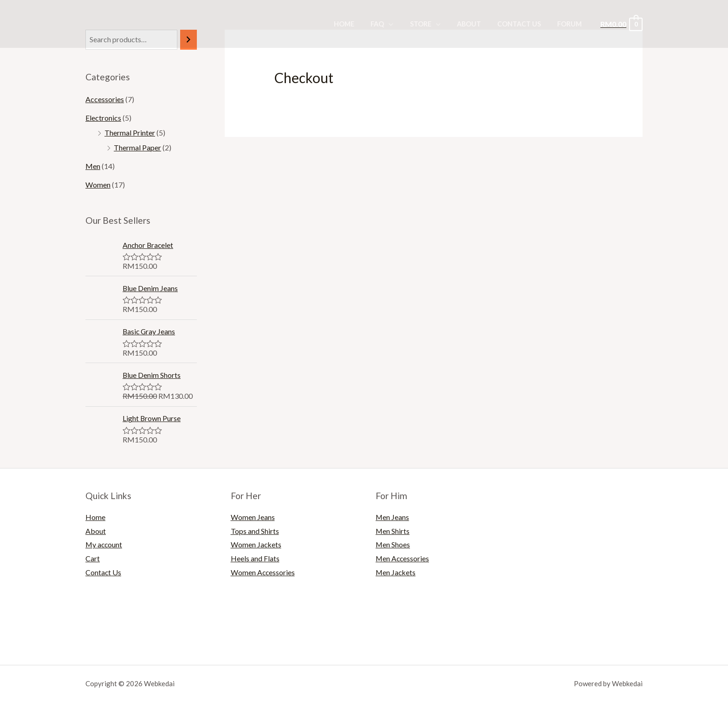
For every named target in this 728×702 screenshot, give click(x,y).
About (476, 24)
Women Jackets (256, 544)
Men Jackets (396, 572)
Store (431, 24)
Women (98, 185)
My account (104, 544)
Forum (571, 24)
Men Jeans (393, 517)
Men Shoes (393, 544)
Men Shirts (393, 531)
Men (93, 166)
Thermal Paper (137, 147)
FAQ (391, 24)
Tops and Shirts (255, 531)
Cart (93, 558)
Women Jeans (253, 517)
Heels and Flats (255, 558)
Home (361, 24)
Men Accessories (403, 558)
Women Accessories (263, 572)
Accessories (105, 99)
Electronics (103, 118)
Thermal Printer (130, 133)
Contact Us (524, 24)
